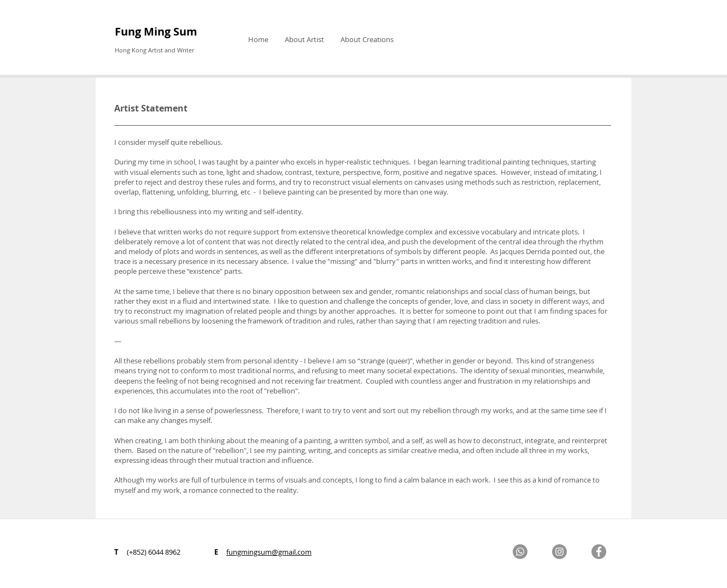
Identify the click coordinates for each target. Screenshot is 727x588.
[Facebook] (599, 552)
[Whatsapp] (520, 552)
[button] (304, 39)
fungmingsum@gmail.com (269, 552)
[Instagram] (559, 552)
